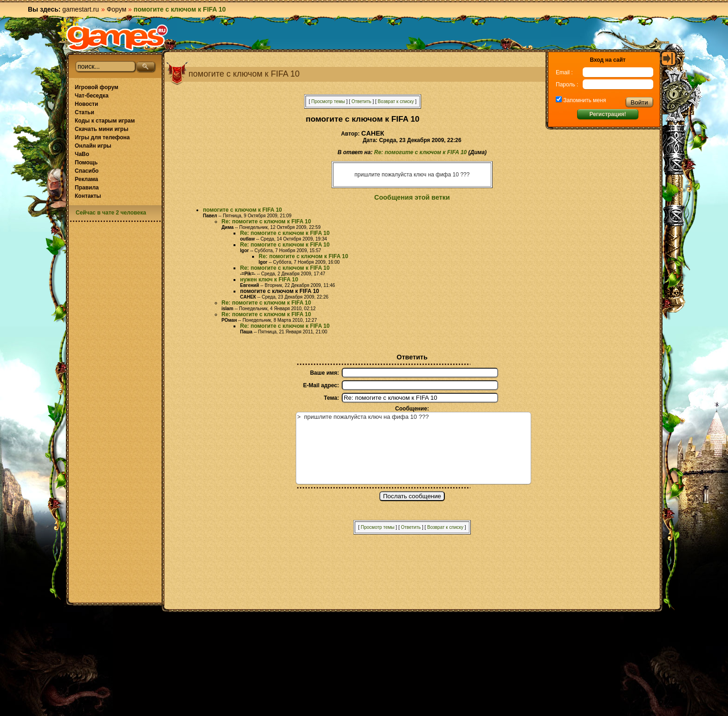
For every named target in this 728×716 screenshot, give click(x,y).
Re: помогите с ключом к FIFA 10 (420, 152)
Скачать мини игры (101, 129)
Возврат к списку (396, 101)
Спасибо (87, 171)
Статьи (84, 112)
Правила (87, 188)
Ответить (361, 101)
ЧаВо (82, 154)
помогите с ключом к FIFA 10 (242, 210)
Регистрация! (608, 114)
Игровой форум (97, 87)
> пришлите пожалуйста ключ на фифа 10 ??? (413, 448)
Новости (86, 104)
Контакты (88, 196)
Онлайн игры (93, 146)
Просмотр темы (328, 101)
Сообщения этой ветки (412, 197)
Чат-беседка (92, 96)
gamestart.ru (81, 9)
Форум (117, 9)
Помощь (86, 163)
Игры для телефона (102, 137)
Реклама (86, 179)
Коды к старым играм (105, 121)
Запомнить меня (584, 100)
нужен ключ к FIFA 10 (269, 280)
